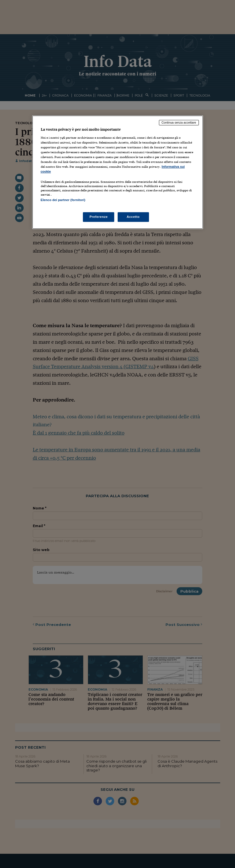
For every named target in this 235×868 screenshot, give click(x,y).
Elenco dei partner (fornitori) (63, 200)
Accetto (133, 217)
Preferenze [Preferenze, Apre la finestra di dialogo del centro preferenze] (99, 217)
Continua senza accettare (179, 122)
